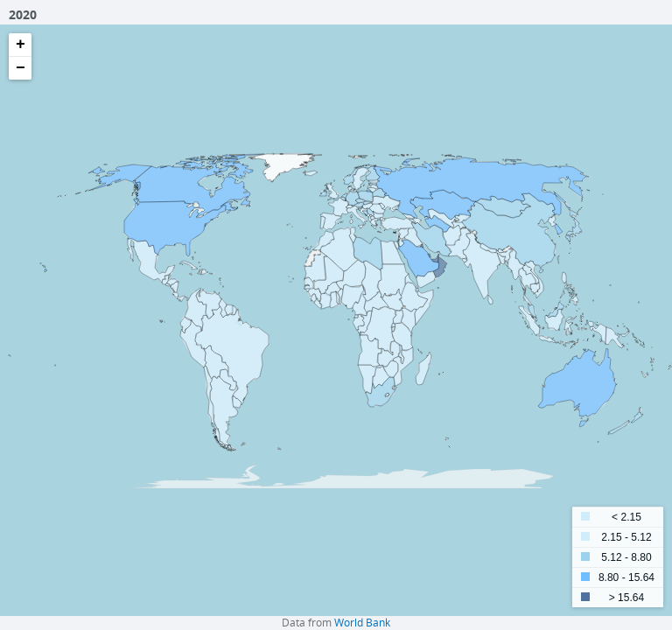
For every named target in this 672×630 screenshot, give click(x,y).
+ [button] (21, 45)
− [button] (21, 68)
